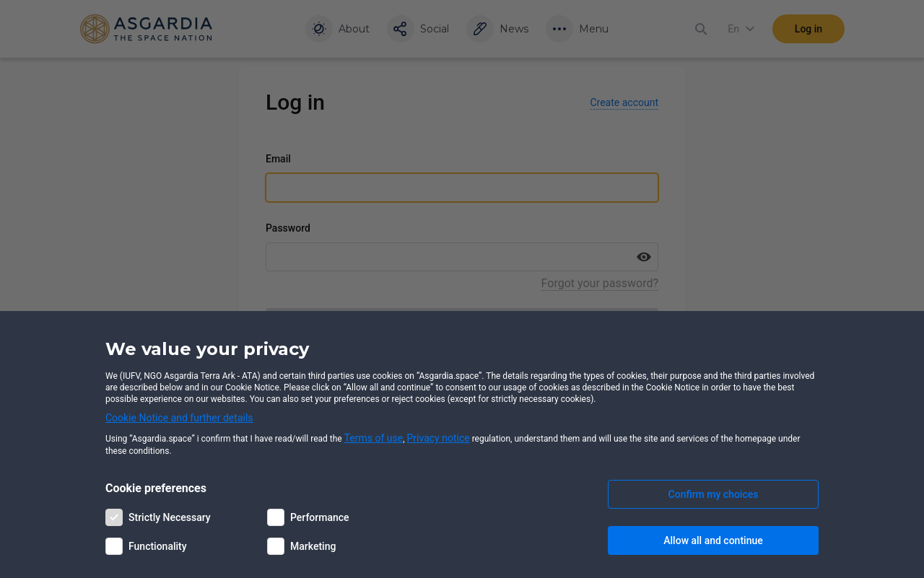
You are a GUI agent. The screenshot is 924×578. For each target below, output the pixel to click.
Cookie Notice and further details (179, 418)
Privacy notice (439, 438)
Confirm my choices (714, 494)
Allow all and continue (713, 540)
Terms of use (374, 438)
